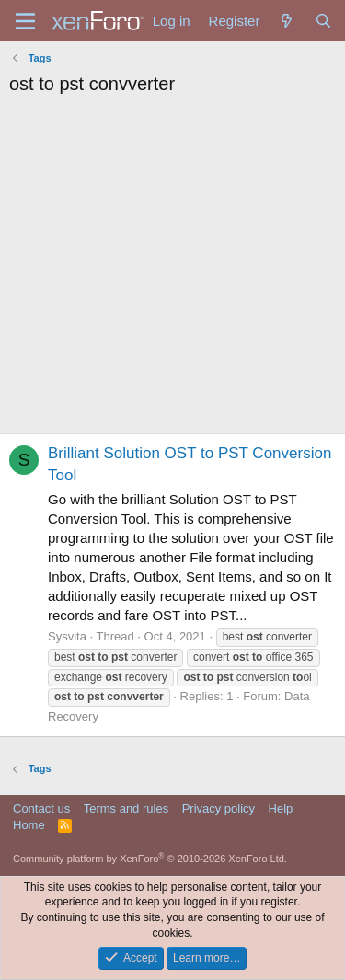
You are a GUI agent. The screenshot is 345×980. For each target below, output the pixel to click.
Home (29, 825)
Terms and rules (126, 808)
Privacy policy (218, 808)
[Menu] (25, 21)
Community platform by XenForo (150, 859)
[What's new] (287, 21)
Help (281, 808)
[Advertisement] (172, 270)
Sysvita (67, 636)
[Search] (323, 21)
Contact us (41, 808)
